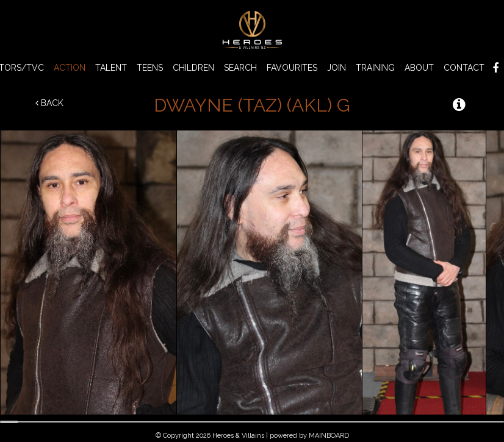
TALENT (111, 68)
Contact (464, 68)
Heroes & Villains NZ (252, 30)
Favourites (292, 68)
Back (49, 103)
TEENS (150, 68)
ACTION (70, 68)
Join (337, 68)
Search (240, 68)
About (419, 68)
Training (375, 68)
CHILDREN (193, 68)
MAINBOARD (329, 436)
